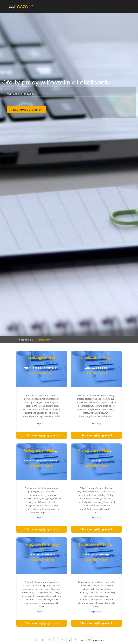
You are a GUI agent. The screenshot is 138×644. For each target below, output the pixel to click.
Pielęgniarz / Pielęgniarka (101, 451)
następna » (99, 640)
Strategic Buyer (42, 358)
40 (89, 640)
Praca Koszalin (26, 340)
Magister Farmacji (42, 544)
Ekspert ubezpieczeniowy (101, 358)
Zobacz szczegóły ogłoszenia (42, 435)
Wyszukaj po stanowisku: (21, 94)
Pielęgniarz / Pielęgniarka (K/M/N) (55, 451)
